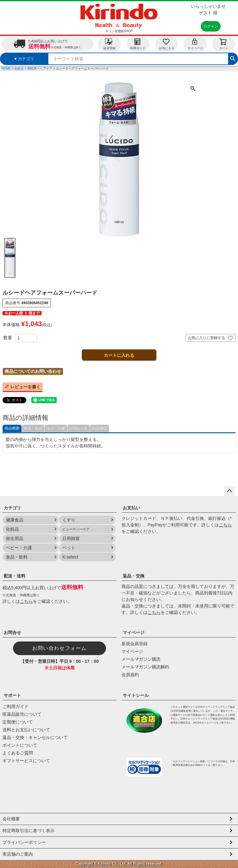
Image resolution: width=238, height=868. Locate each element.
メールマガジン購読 (141, 659)
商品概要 (12, 428)
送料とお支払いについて (26, 730)
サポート (12, 695)
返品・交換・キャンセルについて (35, 737)
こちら (225, 525)
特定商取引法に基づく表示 (29, 831)
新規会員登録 (134, 644)
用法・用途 (33, 428)
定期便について (18, 722)
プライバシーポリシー (24, 842)
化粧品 (19, 69)
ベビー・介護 (19, 548)
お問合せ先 (78, 428)
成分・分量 (56, 428)
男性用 (32, 69)
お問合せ (12, 633)
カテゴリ (12, 508)
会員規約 (130, 675)
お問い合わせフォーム (59, 648)
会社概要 (11, 819)
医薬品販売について (22, 714)
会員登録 (109, 44)
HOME (6, 69)
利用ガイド (138, 44)
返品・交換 (134, 576)
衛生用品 (15, 538)
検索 (233, 58)
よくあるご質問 (18, 753)
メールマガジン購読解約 (145, 667)
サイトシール (136, 695)
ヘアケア (46, 69)
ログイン (211, 26)
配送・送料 (15, 576)
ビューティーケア (76, 529)
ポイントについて (20, 745)
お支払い (131, 508)
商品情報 (99, 428)
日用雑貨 (71, 538)
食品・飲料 (17, 557)
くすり (69, 520)
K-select (70, 557)
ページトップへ (229, 491)
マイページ (195, 44)
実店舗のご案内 (18, 854)
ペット (69, 548)
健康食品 (15, 520)
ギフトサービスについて (26, 761)
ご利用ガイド (15, 706)
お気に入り (167, 44)
